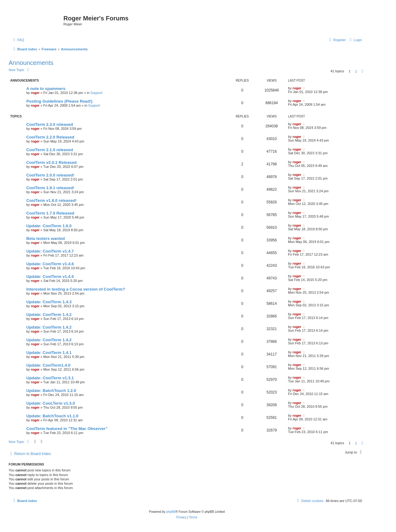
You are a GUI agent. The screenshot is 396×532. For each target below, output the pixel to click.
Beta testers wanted (46, 238)
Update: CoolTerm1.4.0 (48, 365)
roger (35, 93)
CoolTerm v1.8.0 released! (51, 200)
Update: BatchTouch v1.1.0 (52, 416)
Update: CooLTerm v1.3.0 (51, 403)
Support (96, 93)
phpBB (171, 512)
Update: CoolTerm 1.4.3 (49, 302)
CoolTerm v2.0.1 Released (51, 162)
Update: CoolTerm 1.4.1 (49, 353)
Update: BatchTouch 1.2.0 (51, 391)
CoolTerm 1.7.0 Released (50, 213)
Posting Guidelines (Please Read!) (59, 101)
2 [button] (356, 71)
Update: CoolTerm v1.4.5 (50, 277)
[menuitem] (18, 40)
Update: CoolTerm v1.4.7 (50, 251)
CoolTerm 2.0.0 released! (50, 175)
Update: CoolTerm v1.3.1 (50, 378)
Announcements (31, 63)
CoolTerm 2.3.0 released (50, 124)
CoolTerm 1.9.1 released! (50, 188)
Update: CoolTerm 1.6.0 (49, 226)
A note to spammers (46, 89)
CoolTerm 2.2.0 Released (50, 137)
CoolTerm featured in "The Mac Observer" (67, 429)
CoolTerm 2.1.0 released (50, 150)
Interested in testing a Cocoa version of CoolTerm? (76, 289)
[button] (362, 71)
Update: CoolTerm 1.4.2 (49, 315)
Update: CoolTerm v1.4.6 (50, 264)
